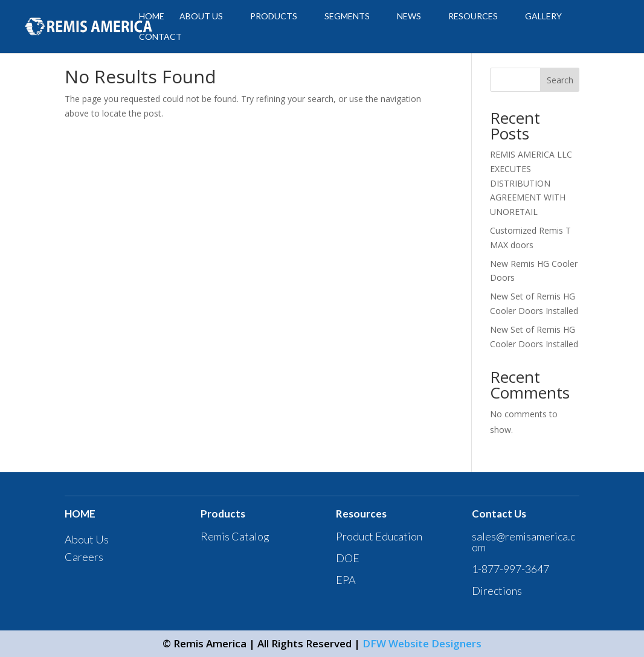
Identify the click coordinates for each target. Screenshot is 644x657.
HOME (152, 17)
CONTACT (160, 37)
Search (560, 80)
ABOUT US (201, 17)
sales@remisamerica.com (523, 542)
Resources (473, 17)
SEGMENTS (347, 17)
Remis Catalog (235, 536)
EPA (346, 580)
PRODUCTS (274, 17)
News (409, 17)
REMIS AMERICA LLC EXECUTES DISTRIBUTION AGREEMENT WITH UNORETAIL (531, 183)
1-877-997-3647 (510, 569)
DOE (348, 558)
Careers (84, 557)
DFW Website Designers (422, 643)
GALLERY (543, 17)
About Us (87, 539)
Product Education (379, 536)
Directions (497, 591)
